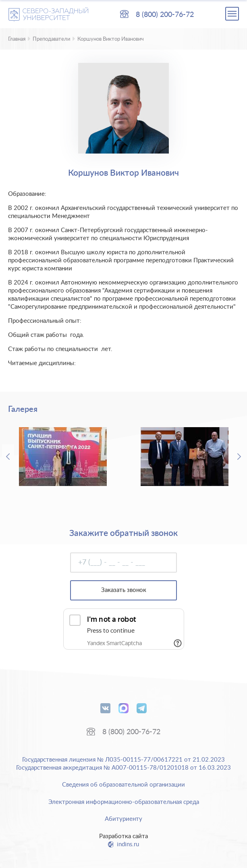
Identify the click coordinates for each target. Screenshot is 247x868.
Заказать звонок (124, 590)
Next (239, 457)
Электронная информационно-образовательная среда (124, 802)
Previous (8, 457)
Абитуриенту (123, 819)
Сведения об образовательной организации (123, 785)
